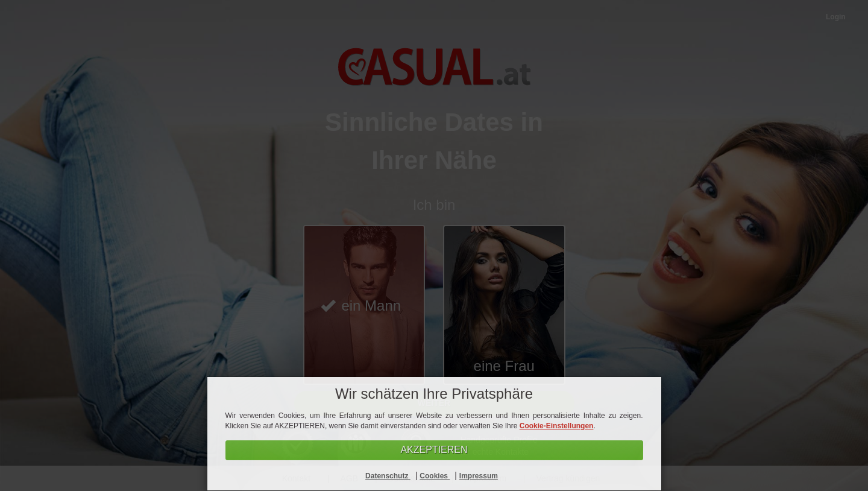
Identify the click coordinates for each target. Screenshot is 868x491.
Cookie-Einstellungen (557, 426)
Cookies (435, 476)
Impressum (479, 476)
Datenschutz (388, 476)
